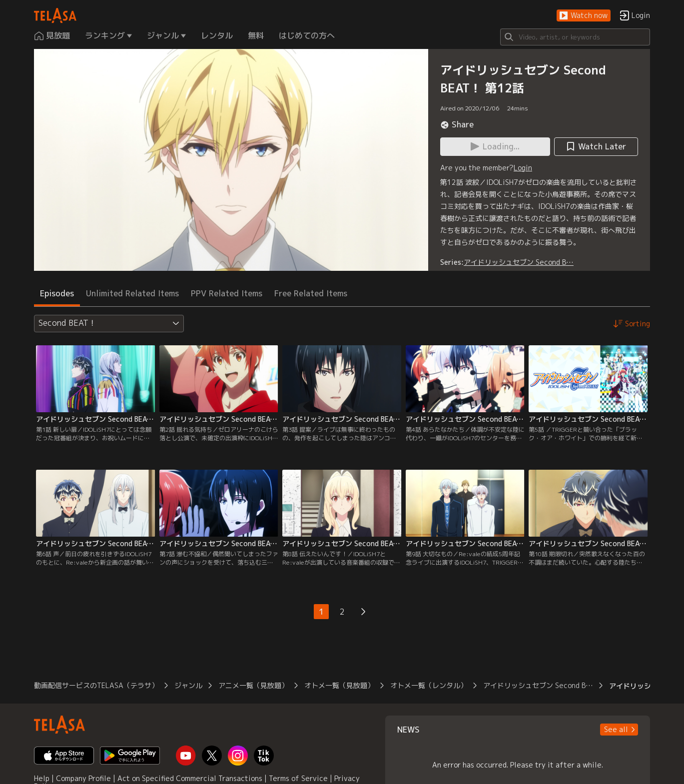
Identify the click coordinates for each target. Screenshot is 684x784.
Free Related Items (311, 293)
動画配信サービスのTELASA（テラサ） (96, 685)
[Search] (575, 37)
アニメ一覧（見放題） (253, 685)
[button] (584, 16)
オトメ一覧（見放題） (339, 685)
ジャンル (188, 685)
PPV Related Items (227, 293)
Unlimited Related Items (132, 293)
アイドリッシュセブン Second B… (519, 262)
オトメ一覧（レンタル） (429, 685)
